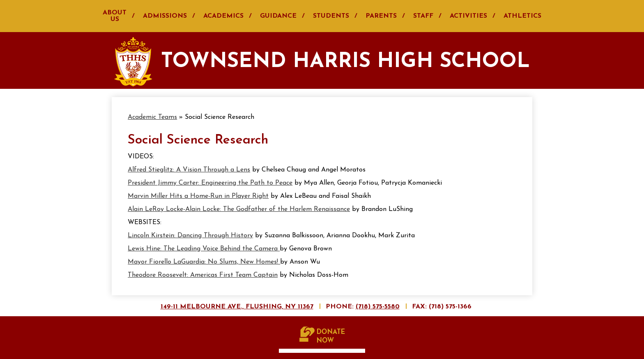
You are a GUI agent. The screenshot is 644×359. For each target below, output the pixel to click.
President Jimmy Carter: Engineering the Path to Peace (210, 183)
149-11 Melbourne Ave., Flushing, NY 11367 (237, 307)
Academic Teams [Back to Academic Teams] (152, 117)
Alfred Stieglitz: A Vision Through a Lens (189, 170)
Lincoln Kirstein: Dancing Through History (190, 236)
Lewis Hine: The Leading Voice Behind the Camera (204, 249)
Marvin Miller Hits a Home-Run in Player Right (198, 196)
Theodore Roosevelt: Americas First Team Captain (203, 275)
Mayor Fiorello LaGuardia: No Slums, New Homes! (204, 262)
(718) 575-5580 (378, 307)
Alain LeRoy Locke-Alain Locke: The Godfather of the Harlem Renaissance (239, 209)
